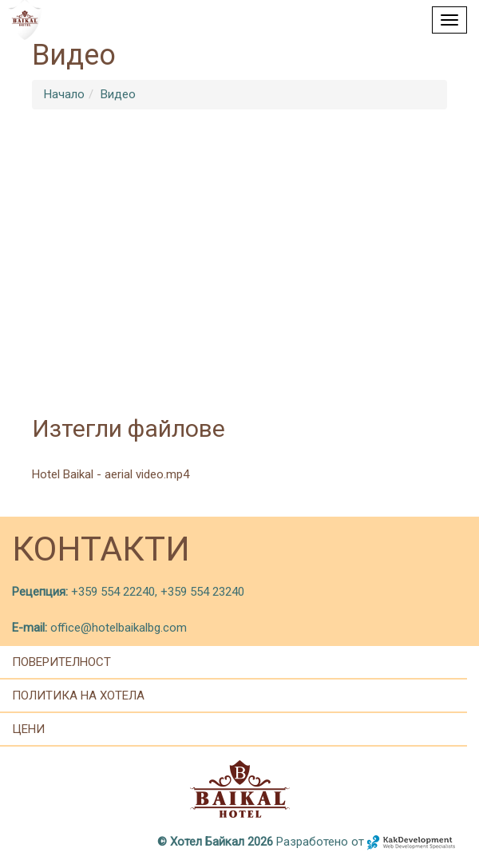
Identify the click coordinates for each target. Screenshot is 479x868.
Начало (64, 94)
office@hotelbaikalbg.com (119, 628)
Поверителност (61, 662)
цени (28, 729)
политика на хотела (78, 696)
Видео (118, 94)
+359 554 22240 (111, 592)
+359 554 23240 (202, 592)
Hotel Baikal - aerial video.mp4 (111, 474)
